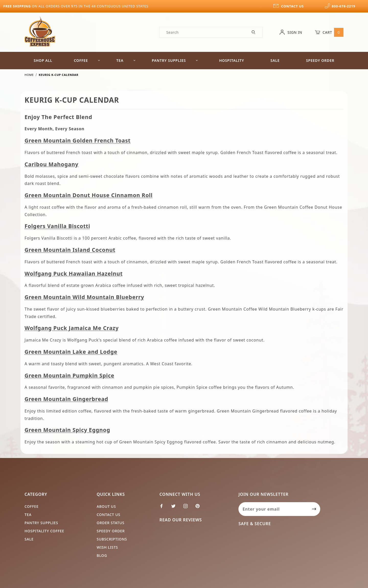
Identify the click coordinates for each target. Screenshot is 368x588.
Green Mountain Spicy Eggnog (67, 430)
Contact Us (108, 515)
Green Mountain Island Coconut (70, 250)
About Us (106, 506)
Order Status (111, 523)
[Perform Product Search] (254, 32)
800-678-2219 (340, 6)
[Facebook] (164, 508)
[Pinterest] (200, 508)
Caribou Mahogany (51, 164)
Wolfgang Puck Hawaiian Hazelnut (74, 274)
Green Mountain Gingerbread (66, 399)
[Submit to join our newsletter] (314, 509)
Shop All (43, 60)
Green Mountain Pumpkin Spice (69, 375)
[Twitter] (176, 508)
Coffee (87, 60)
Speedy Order (320, 60)
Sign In (291, 32)
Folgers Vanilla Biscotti (57, 226)
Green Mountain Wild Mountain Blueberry (84, 297)
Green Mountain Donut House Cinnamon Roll (89, 195)
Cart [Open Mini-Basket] (329, 32)
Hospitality (232, 60)
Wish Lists (107, 547)
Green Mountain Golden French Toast (78, 140)
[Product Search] (202, 32)
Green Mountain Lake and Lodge (71, 352)
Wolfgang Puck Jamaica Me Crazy (72, 328)
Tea (126, 60)
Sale (275, 60)
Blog (102, 555)
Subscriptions (112, 539)
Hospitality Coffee (44, 531)
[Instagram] (188, 508)
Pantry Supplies (175, 60)
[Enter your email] (273, 509)
